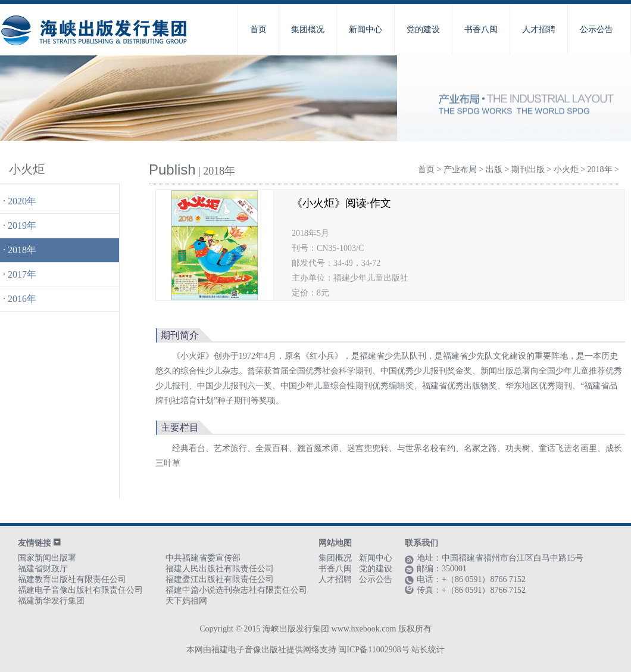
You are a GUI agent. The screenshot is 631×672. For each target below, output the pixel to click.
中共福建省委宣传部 (203, 558)
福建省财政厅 (43, 569)
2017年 (22, 274)
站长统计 (428, 650)
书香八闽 (481, 29)
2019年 (22, 225)
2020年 (22, 201)
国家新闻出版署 (47, 558)
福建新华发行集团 (51, 601)
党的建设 (423, 29)
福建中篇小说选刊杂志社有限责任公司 (236, 590)
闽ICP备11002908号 (374, 650)
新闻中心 (366, 29)
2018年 (22, 250)
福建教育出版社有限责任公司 (72, 579)
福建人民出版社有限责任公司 (220, 569)
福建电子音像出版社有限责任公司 (80, 590)
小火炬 (566, 169)
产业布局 (460, 169)
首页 (258, 29)
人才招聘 (539, 29)
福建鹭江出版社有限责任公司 (220, 579)
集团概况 (308, 29)
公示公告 (596, 29)
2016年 (22, 299)
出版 (494, 169)
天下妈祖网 (186, 601)
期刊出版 (528, 169)
